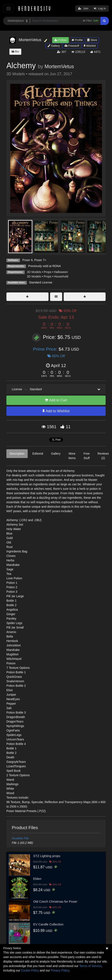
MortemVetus (59, 66)
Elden (37, 879)
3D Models (34, 272)
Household (61, 276)
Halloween (61, 272)
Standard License (41, 282)
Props (48, 272)
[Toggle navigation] (8, 8)
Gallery (54, 46)
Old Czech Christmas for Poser (55, 901)
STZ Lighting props (47, 856)
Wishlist (90, 46)
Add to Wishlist (56, 411)
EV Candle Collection (48, 924)
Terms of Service (90, 966)
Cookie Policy (30, 970)
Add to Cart (56, 400)
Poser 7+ (40, 260)
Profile (77, 40)
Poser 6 (27, 260)
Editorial (38, 454)
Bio (15, 51)
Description (17, 454)
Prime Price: (46, 349)
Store (92, 40)
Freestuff (72, 46)
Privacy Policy (60, 970)
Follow (60, 40)
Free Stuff (87, 456)
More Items (72, 456)
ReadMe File (20, 838)
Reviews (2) (103, 456)
